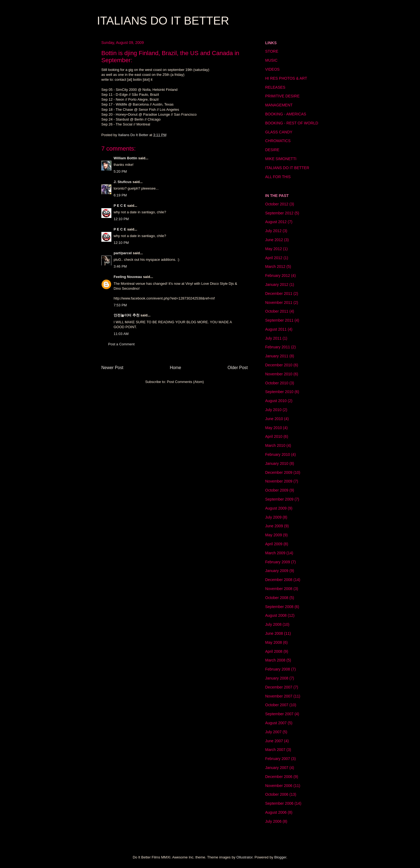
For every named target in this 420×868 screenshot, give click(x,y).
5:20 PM (120, 171)
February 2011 (278, 347)
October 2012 (277, 204)
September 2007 (279, 714)
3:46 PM (120, 266)
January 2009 (277, 571)
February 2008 (278, 669)
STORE (272, 51)
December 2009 (279, 472)
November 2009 (279, 481)
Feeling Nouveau (128, 277)
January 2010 (277, 463)
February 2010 (278, 454)
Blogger (280, 857)
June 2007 (274, 741)
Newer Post (112, 368)
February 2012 (278, 276)
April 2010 (274, 436)
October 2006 (277, 794)
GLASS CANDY (279, 132)
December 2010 (279, 365)
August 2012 (276, 222)
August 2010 (276, 401)
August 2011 (276, 329)
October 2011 (277, 311)
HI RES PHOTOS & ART (286, 78)
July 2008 (273, 624)
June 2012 (274, 240)
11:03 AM (121, 334)
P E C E (120, 206)
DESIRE (272, 150)
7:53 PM (120, 305)
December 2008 (279, 580)
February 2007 (278, 759)
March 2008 (275, 660)
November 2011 (279, 303)
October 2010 (277, 383)
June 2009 (274, 526)
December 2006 (279, 777)
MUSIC (271, 60)
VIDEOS (272, 69)
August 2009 (276, 508)
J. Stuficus (123, 182)
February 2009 (278, 562)
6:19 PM (120, 195)
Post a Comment (121, 344)
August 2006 (276, 812)
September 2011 (279, 320)
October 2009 (277, 490)
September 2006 (279, 803)
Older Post (238, 368)
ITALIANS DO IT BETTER (163, 21)
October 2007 (277, 705)
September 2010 (279, 392)
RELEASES (275, 87)
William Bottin (125, 158)
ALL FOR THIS (278, 177)
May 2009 (273, 535)
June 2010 (274, 419)
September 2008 (279, 607)
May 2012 (273, 249)
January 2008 (277, 678)
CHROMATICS (278, 141)
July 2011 (273, 338)
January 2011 (277, 356)
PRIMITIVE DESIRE (282, 96)
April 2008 (274, 651)
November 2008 (279, 589)
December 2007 (279, 687)
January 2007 (277, 768)
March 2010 (275, 445)
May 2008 (273, 642)
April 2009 (274, 544)
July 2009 (273, 517)
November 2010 (279, 374)
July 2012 (273, 231)
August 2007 (276, 723)
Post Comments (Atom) (185, 382)
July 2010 (273, 410)
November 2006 (279, 786)
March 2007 (275, 750)
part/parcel (123, 253)
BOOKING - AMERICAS (286, 114)
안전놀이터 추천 (127, 315)
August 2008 (276, 615)
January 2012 (277, 285)
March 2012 (275, 267)
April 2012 (274, 258)
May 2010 (273, 428)
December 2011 (279, 294)
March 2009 (275, 553)
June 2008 (274, 633)
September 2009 (279, 499)
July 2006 (273, 821)
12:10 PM (121, 219)
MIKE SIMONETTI (281, 159)
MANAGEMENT (279, 105)
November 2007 (279, 696)
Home (176, 368)
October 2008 (277, 598)
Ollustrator (245, 857)
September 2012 (279, 213)
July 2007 (273, 732)
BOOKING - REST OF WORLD (292, 123)
